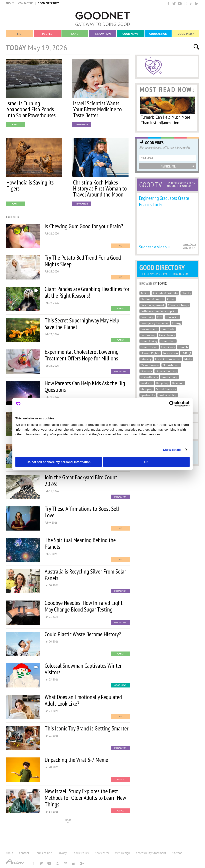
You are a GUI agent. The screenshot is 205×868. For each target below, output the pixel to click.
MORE (68, 820)
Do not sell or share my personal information (59, 462)
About (10, 853)
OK (146, 462)
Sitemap (177, 853)
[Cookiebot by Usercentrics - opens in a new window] (172, 404)
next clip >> (189, 244)
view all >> (189, 248)
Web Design (123, 853)
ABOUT (10, 3)
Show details (172, 450)
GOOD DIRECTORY (48, 3)
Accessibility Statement (151, 853)
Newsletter (102, 853)
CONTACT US (26, 3)
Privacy (62, 853)
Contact (24, 853)
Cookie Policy (81, 853)
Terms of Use (44, 853)
